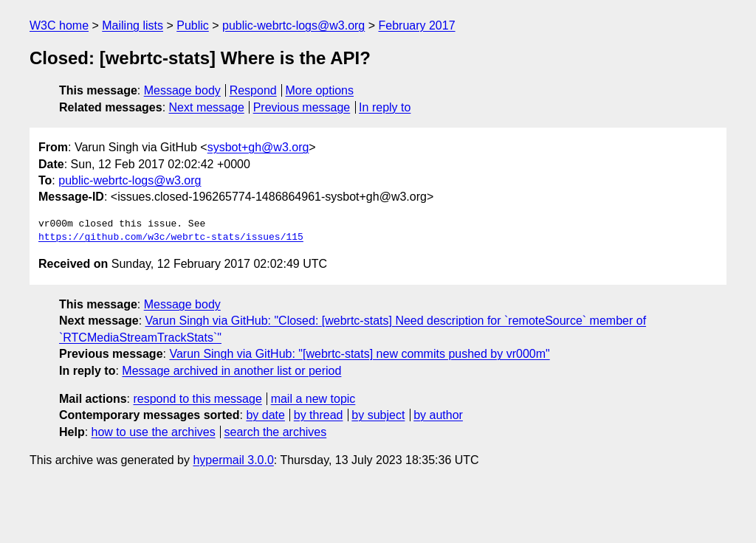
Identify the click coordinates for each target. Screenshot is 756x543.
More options (320, 90)
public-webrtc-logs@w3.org (293, 25)
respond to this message (197, 399)
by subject (378, 415)
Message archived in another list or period (231, 371)
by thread (319, 415)
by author (438, 415)
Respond (253, 90)
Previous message (302, 107)
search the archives (276, 432)
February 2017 (417, 25)
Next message (207, 107)
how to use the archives (154, 432)
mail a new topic (313, 399)
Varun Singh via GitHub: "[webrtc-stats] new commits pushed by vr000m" (359, 354)
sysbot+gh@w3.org (258, 147)
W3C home (59, 25)
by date (265, 415)
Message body (182, 90)
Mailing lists (133, 25)
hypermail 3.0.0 (233, 460)
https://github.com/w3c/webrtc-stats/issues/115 (171, 238)
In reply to (385, 107)
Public (193, 25)
